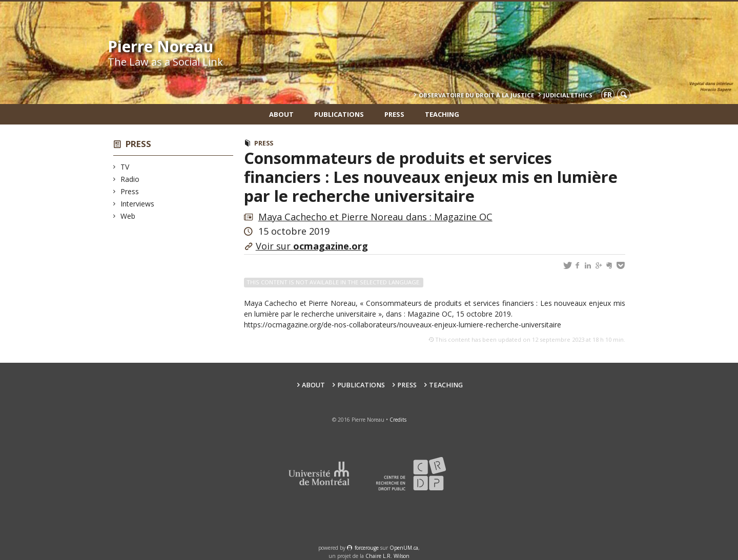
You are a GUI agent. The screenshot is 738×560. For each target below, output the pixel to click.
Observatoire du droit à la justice (476, 95)
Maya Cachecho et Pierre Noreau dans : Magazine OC (375, 217)
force (367, 548)
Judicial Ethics (568, 95)
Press (394, 114)
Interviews (138, 204)
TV (125, 167)
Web (128, 216)
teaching (442, 114)
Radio (130, 179)
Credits (398, 420)
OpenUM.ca (404, 548)
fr (608, 95)
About (281, 114)
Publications (339, 114)
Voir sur (312, 246)
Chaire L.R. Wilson (387, 556)
